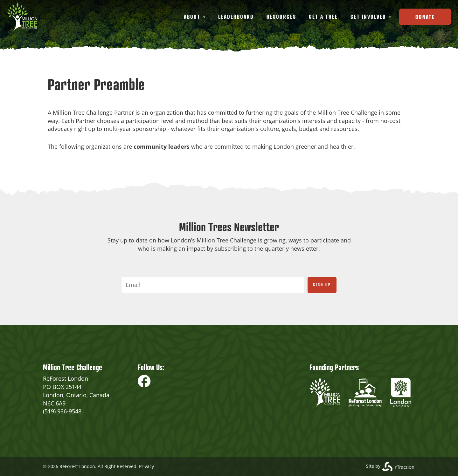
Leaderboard (236, 17)
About (195, 17)
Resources (281, 17)
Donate (425, 17)
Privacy (146, 466)
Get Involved (371, 17)
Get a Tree (323, 17)
